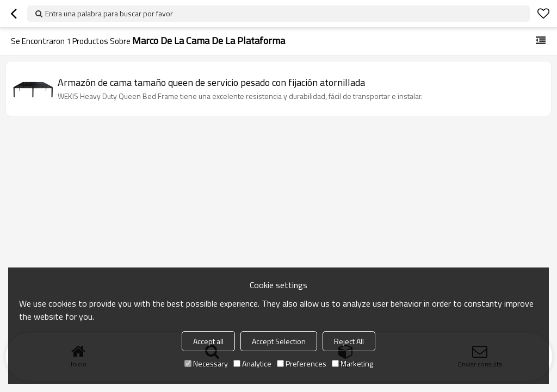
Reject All (349, 341)
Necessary (206, 363)
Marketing (352, 363)
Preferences (302, 363)
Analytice (252, 363)
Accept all (208, 341)
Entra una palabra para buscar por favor (109, 13)
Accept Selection (279, 341)
